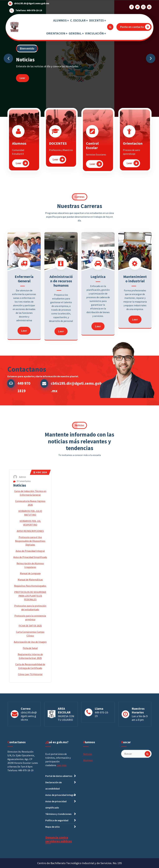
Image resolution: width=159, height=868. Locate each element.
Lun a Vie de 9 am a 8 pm (140, 731)
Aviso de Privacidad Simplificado (30, 669)
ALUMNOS (60, 20)
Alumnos (19, 147)
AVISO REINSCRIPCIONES (30, 643)
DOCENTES (96, 20)
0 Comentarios (22, 593)
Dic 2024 (40, 584)
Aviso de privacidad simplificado (56, 861)
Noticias (20, 597)
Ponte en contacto (135, 27)
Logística (98, 334)
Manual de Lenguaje (30, 685)
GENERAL (75, 33)
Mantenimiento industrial (135, 336)
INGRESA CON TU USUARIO (66, 731)
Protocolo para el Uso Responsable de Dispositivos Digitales (30, 653)
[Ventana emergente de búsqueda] (110, 27)
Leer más (62, 822)
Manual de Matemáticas (30, 692)
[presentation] (8, 58)
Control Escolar (92, 149)
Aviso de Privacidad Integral (30, 663)
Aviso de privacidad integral (60, 852)
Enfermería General (24, 336)
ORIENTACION (56, 33)
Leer (23, 78)
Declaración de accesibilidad (53, 842)
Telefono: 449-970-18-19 (29, 10)
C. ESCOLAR (78, 20)
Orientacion (133, 147)
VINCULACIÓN (94, 33)
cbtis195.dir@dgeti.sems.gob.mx (32, 3)
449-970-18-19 (102, 727)
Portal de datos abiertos (59, 833)
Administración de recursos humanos (61, 338)
